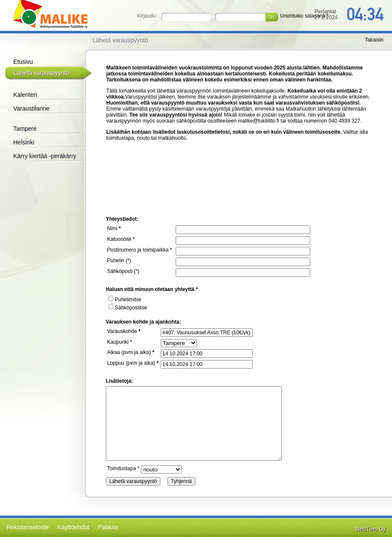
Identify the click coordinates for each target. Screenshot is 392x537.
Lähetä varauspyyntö (42, 73)
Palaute (108, 527)
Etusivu (23, 62)
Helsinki (24, 142)
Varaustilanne (31, 108)
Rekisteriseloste (28, 527)
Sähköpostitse (127, 308)
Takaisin (374, 40)
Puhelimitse (125, 300)
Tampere (25, 129)
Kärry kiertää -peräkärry (45, 156)
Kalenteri (25, 95)
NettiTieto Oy (371, 529)
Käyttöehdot (73, 527)
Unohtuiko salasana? (304, 16)
